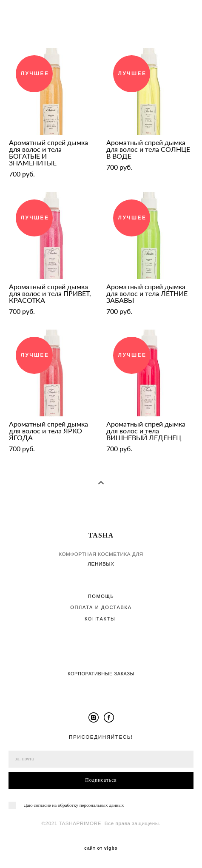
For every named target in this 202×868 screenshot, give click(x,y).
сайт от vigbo (101, 848)
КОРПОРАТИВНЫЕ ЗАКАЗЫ (101, 674)
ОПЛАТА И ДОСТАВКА (101, 607)
